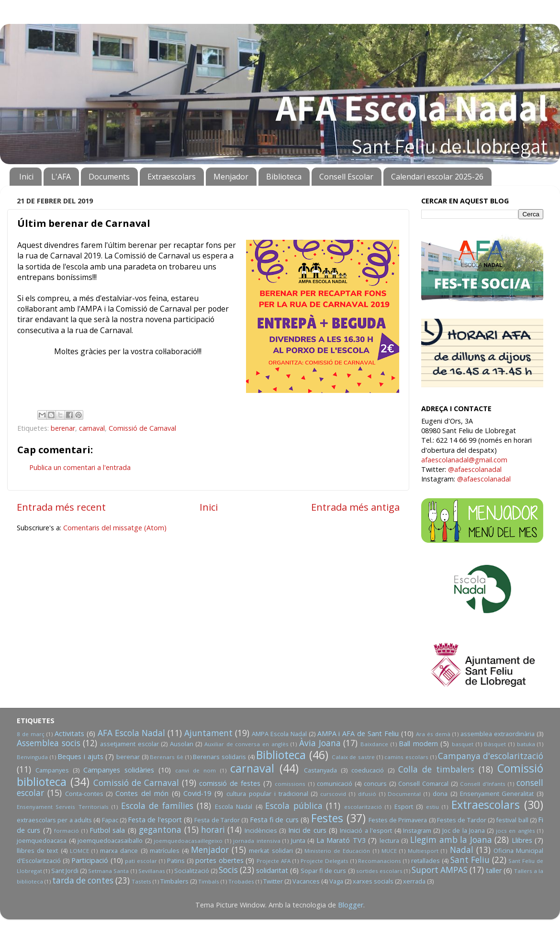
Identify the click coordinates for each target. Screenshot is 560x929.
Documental (404, 794)
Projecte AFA (274, 861)
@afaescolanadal (475, 469)
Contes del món (142, 793)
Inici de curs (307, 830)
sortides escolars (379, 871)
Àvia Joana (320, 743)
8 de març (31, 734)
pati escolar (141, 861)
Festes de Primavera (398, 820)
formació (67, 831)
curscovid (333, 794)
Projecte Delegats (325, 861)
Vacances (306, 881)
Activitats (69, 733)
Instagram (417, 830)
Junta (298, 840)
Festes (327, 818)
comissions (290, 784)
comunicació (335, 783)
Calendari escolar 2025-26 (437, 177)
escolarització (363, 807)
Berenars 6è (167, 757)
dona (440, 794)
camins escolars (406, 757)
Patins (176, 861)
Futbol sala (107, 830)
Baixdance (374, 744)
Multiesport (423, 851)
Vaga (336, 881)
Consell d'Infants (483, 784)
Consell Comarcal (423, 783)
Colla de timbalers (436, 769)
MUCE (389, 851)
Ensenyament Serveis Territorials (63, 807)
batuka (526, 744)
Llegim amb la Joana (451, 840)
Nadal (462, 850)
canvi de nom (196, 770)
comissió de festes (230, 783)
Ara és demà (433, 734)
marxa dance (119, 851)
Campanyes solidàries (119, 770)
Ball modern (418, 744)
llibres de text (37, 851)
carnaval (92, 428)
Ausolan (182, 744)
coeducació (368, 770)
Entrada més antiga (355, 507)
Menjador (231, 177)
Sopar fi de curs (323, 871)
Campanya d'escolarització (491, 756)
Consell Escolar (346, 177)
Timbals (209, 881)
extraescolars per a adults (54, 820)
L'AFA (61, 177)
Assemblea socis (49, 743)
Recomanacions (380, 861)
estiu (432, 807)
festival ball (512, 820)
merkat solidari (271, 851)
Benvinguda (32, 757)
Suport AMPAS (440, 870)
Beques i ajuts (80, 756)
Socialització (192, 871)
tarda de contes (83, 880)
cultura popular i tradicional (267, 794)
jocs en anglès (515, 831)
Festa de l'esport (155, 820)
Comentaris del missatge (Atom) (115, 528)
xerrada (414, 881)
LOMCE (79, 851)
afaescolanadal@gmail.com (464, 460)
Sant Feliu (470, 860)
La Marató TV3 (341, 840)
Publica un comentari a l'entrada (80, 467)
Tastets (141, 881)
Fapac (110, 820)
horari (213, 830)
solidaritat (272, 870)
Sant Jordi (65, 871)
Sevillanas (152, 871)
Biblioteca (284, 177)
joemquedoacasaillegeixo (188, 841)
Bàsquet (495, 744)
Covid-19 (197, 793)
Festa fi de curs (274, 820)
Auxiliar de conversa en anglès (246, 744)
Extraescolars (172, 177)
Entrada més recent (61, 507)
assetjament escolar (129, 744)
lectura (389, 840)
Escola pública (294, 806)
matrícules (165, 851)
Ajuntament (208, 733)
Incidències (261, 830)
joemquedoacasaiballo (110, 840)
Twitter (273, 881)
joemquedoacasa (42, 840)
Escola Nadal (234, 806)
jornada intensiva (257, 841)
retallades (426, 861)
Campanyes (52, 770)
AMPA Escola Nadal (279, 734)
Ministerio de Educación (337, 851)
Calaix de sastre (353, 757)
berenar (63, 428)
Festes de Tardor (462, 820)
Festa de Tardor (217, 820)
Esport (404, 806)
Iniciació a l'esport (366, 830)
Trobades (241, 881)
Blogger (351, 905)
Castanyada (320, 770)
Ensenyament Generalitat (497, 794)
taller (494, 870)
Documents (109, 177)
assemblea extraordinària (498, 734)
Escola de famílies (157, 806)
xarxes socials (373, 881)
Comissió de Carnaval (142, 428)
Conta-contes (84, 794)
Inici (26, 177)
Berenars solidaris (219, 757)
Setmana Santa (108, 871)
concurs (375, 783)
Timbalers (174, 881)
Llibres (522, 840)
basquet (463, 744)
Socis (228, 870)
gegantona (160, 830)
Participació (90, 860)
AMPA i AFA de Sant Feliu (358, 733)
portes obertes (219, 860)
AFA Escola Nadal (131, 733)
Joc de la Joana (464, 830)
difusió (367, 794)
